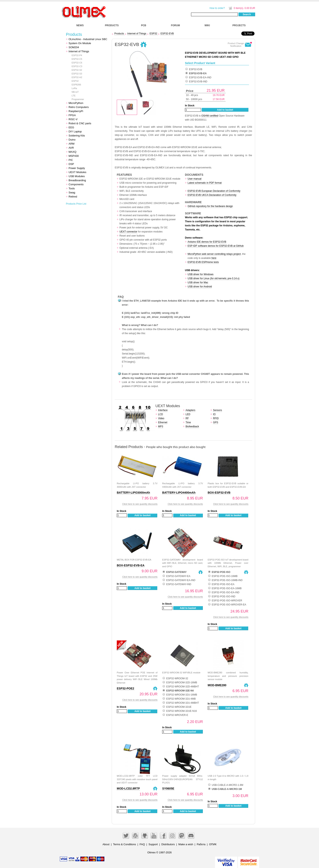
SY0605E (168, 788)
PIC (71, 160)
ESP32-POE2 (126, 688)
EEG (71, 127)
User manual (194, 179)
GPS (216, 422)
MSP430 (74, 156)
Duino (72, 140)
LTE (74, 96)
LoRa (74, 88)
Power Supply (77, 168)
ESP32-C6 (77, 63)
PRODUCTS (112, 25)
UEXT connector (128, 232)
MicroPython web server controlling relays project (214, 254)
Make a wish (186, 844)
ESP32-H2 (77, 77)
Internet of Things (79, 51)
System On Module (80, 43)
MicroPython (76, 103)
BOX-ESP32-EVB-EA (131, 565)
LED (188, 414)
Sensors (217, 410)
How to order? (217, 8)
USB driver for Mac (198, 282)
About (106, 844)
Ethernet (163, 422)
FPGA (72, 115)
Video (161, 418)
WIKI (207, 25)
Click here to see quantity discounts (140, 504)
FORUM (175, 25)
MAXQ (72, 152)
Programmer (78, 99)
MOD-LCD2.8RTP (128, 788)
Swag (72, 192)
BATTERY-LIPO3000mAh (133, 493)
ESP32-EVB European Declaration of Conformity (214, 191)
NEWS (80, 25)
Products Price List (76, 204)
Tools (72, 188)
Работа (201, 844)
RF (187, 418)
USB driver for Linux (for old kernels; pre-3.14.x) (214, 278)
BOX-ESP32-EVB (219, 493)
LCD (161, 414)
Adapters (190, 410)
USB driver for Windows (200, 274)
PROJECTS (239, 25)
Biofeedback (192, 426)
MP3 (161, 426)
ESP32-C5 (77, 59)
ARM (72, 144)
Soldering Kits (77, 136)
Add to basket (225, 110)
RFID (216, 418)
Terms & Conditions (125, 844)
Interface (163, 410)
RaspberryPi (76, 111)
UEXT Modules (77, 172)
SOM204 (74, 47)
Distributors (168, 844)
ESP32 (75, 81)
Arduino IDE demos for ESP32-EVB (207, 242)
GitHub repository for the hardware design (210, 206)
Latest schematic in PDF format (205, 183)
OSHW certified (210, 116)
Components (76, 184)
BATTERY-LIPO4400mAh (179, 493)
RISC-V (73, 119)
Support (153, 844)
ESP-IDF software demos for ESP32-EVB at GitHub (216, 246)
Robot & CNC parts (80, 123)
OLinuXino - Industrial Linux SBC (88, 39)
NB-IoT (75, 92)
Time (188, 422)
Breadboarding (77, 180)
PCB (144, 25)
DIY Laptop (75, 131)
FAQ (142, 844)
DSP (71, 164)
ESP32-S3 (77, 74)
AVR (71, 148)
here (214, 258)
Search (247, 14)
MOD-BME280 (217, 685)
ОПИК (213, 844)
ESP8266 (76, 85)
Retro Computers (79, 107)
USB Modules (77, 176)
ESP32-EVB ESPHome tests (203, 262)
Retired (73, 197)
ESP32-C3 (77, 66)
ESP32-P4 (77, 55)
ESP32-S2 (77, 70)
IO (214, 414)
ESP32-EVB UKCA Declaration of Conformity (212, 195)
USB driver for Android (200, 287)
